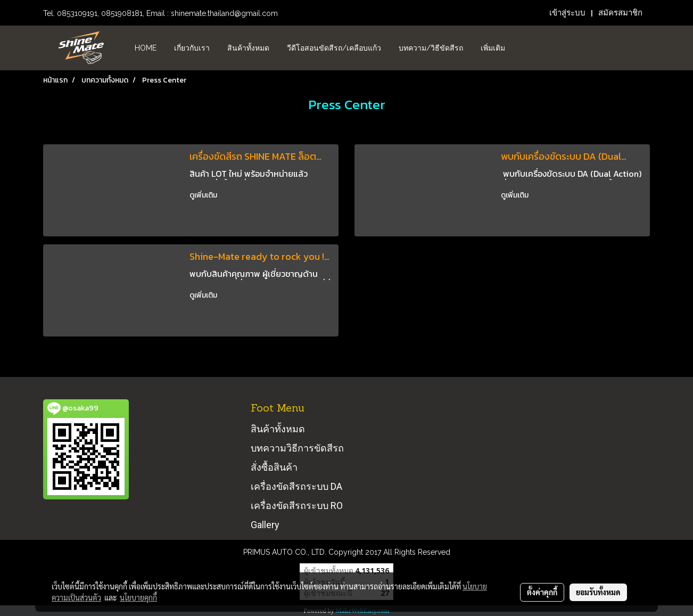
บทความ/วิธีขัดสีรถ (431, 48)
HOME (146, 48)
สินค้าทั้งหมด (248, 48)
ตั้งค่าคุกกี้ (542, 592)
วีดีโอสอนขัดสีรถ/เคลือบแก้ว (334, 48)
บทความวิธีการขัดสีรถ (297, 448)
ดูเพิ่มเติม (204, 195)
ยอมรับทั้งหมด (598, 592)
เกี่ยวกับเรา (192, 48)
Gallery (265, 525)
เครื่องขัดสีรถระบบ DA (296, 486)
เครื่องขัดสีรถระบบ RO (297, 506)
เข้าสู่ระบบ (567, 13)
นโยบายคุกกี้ (138, 597)
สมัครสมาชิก (620, 13)
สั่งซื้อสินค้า (274, 467)
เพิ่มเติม (493, 48)
